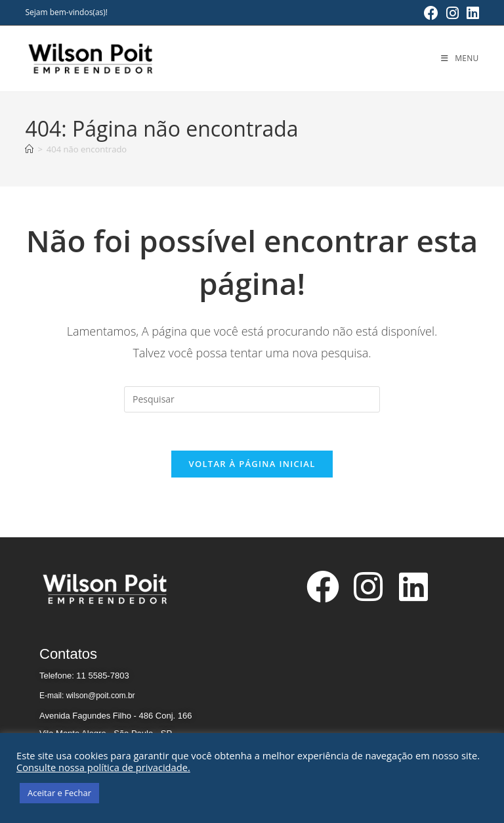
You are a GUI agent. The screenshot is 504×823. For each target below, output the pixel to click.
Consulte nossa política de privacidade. (103, 767)
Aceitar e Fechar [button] (59, 793)
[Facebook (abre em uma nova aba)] (431, 13)
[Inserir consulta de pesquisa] (252, 399)
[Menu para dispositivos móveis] (460, 58)
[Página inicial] (29, 149)
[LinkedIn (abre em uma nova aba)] (471, 13)
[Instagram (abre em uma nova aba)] (452, 13)
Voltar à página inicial (252, 466)
